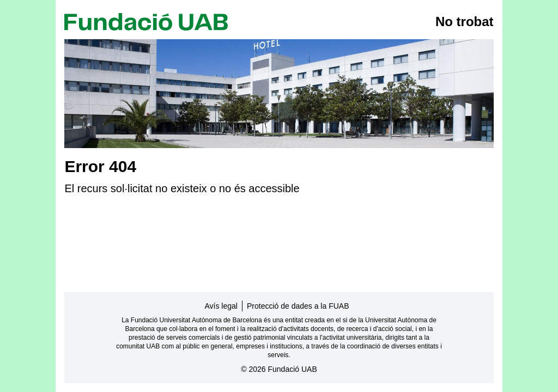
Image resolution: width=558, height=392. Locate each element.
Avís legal (221, 306)
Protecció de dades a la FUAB (298, 306)
